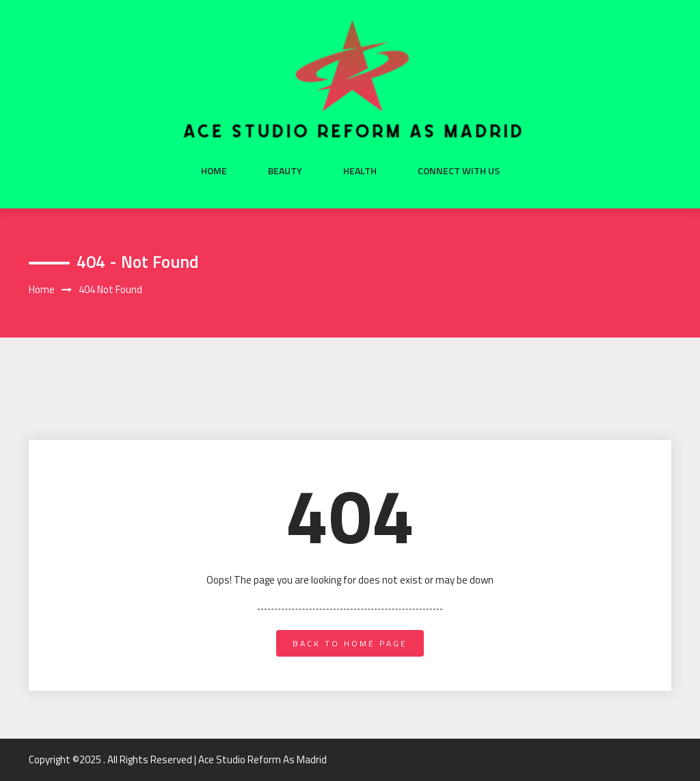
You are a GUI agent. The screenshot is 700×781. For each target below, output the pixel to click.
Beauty (285, 171)
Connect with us (459, 171)
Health (360, 171)
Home (214, 171)
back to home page (350, 643)
